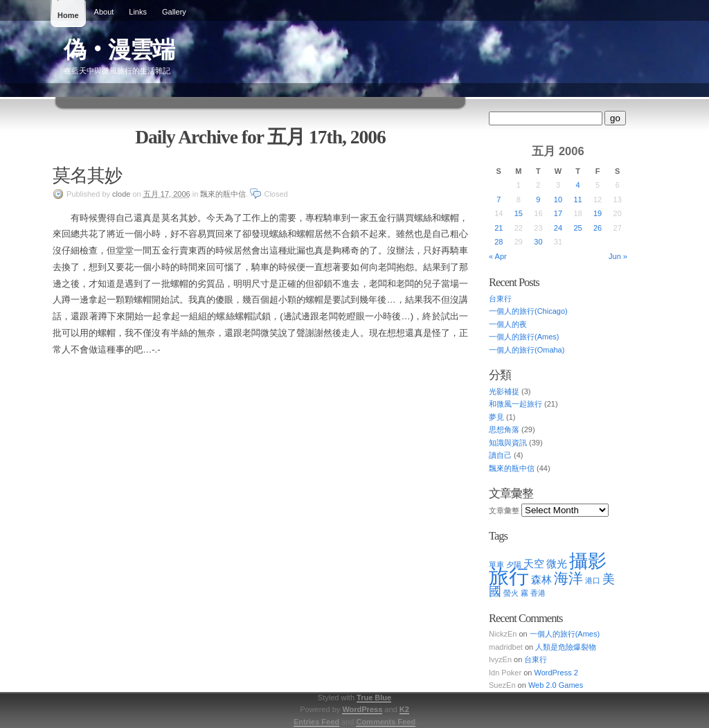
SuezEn (502, 685)
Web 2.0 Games (556, 685)
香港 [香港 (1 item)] (538, 593)
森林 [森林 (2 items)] (541, 579)
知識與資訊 (508, 443)
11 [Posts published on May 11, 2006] (577, 199)
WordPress (362, 709)
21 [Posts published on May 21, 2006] (499, 228)
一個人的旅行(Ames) (524, 337)
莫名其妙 (87, 175)
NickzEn (503, 634)
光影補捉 (504, 391)
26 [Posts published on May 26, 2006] (598, 228)
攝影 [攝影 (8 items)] (588, 561)
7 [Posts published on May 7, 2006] (499, 199)
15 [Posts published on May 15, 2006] (519, 213)
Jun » (618, 256)
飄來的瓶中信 (223, 194)
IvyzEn (500, 659)
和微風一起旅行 (515, 404)
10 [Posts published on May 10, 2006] (558, 199)
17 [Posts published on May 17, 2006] (558, 213)
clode (121, 194)
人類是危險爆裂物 (566, 647)
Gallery (174, 12)
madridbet (506, 647)
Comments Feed (386, 722)
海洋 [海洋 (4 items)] (568, 578)
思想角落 (504, 429)
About (104, 12)
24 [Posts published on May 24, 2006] (558, 228)
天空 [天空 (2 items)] (534, 563)
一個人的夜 (508, 324)
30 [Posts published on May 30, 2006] (538, 242)
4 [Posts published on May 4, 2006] (577, 185)
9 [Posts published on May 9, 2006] (538, 199)
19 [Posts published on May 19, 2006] (598, 213)
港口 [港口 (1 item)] (593, 580)
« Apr (498, 256)
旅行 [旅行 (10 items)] (509, 576)
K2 (404, 709)
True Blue (374, 698)
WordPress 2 (556, 673)
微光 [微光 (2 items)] (557, 563)
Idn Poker (505, 673)
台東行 (500, 299)
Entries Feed (316, 722)
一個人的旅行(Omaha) (527, 350)
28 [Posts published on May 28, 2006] (499, 242)
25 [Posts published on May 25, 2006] (577, 228)
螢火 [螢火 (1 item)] (511, 593)
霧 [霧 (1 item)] (524, 593)
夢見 (496, 417)
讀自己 (500, 455)
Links (138, 12)
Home (68, 15)
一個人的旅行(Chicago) (528, 311)
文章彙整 (504, 511)
